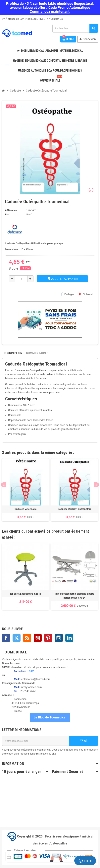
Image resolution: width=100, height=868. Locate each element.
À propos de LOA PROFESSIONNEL (25, 19)
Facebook (6, 638)
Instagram (59, 638)
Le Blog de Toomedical (50, 717)
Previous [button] (3, 485)
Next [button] (97, 485)
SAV (31, 671)
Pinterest (86, 294)
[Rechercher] (75, 28)
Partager (67, 294)
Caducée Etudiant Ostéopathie (75, 509)
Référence (11, 210)
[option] (25, 490)
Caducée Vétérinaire (26, 509)
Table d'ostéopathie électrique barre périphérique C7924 (75, 596)
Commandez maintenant (50, 11)
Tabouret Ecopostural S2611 (25, 594)
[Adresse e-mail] (36, 741)
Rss (27, 638)
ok (84, 741)
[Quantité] (21, 279)
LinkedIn (69, 638)
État (7, 214)
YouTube (38, 638)
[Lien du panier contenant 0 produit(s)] (68, 39)
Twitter (17, 638)
